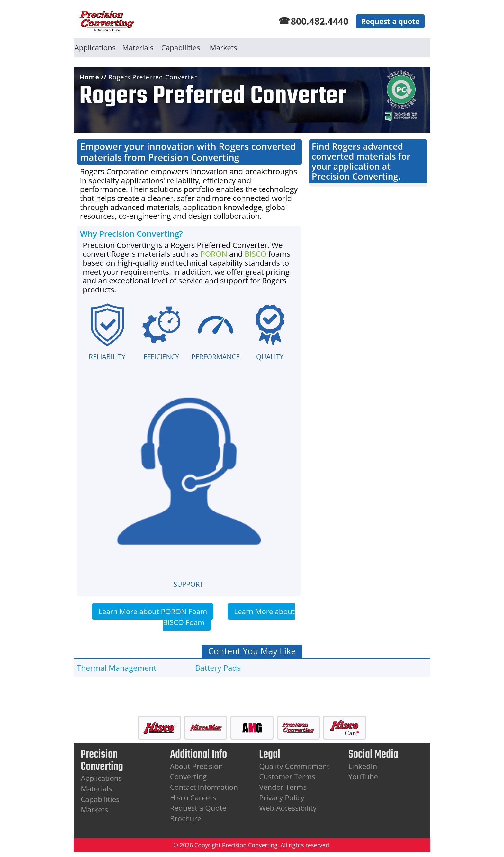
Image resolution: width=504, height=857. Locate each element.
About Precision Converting (197, 771)
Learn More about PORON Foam (153, 611)
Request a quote (390, 21)
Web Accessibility (288, 808)
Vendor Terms (283, 787)
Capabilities (181, 47)
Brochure (186, 819)
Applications (95, 47)
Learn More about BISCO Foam (229, 617)
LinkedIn (363, 766)
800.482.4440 (320, 21)
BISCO (256, 254)
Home (89, 77)
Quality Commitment (294, 766)
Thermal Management (117, 668)
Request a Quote (198, 808)
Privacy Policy (282, 798)
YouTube (363, 776)
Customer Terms (287, 776)
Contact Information (204, 787)
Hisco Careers (193, 798)
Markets (224, 47)
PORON (214, 254)
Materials (138, 47)
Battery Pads (218, 668)
